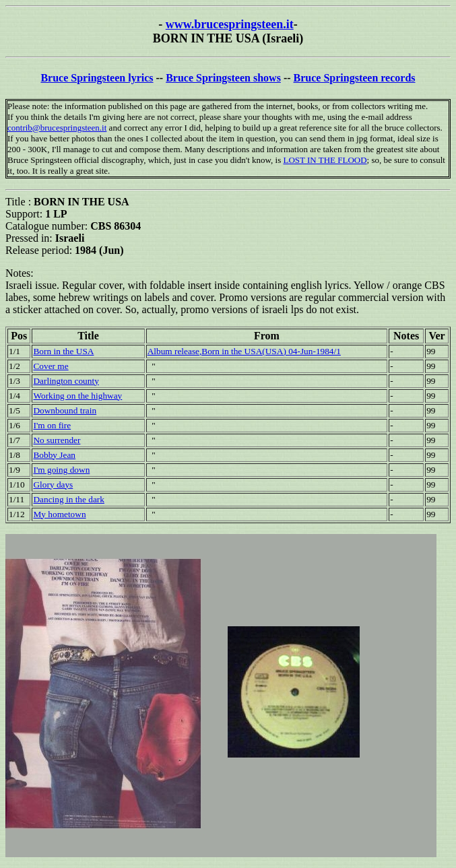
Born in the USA (63, 351)
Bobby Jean (54, 455)
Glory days (53, 485)
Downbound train (65, 410)
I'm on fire (52, 425)
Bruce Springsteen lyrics (97, 78)
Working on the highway (77, 396)
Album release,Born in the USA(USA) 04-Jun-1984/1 (244, 351)
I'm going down (61, 470)
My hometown (59, 514)
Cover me (51, 366)
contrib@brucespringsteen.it (57, 128)
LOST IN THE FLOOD (325, 160)
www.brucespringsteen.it (230, 24)
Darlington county (66, 381)
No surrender (57, 440)
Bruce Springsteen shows (223, 78)
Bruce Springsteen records (355, 78)
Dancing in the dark (68, 499)
